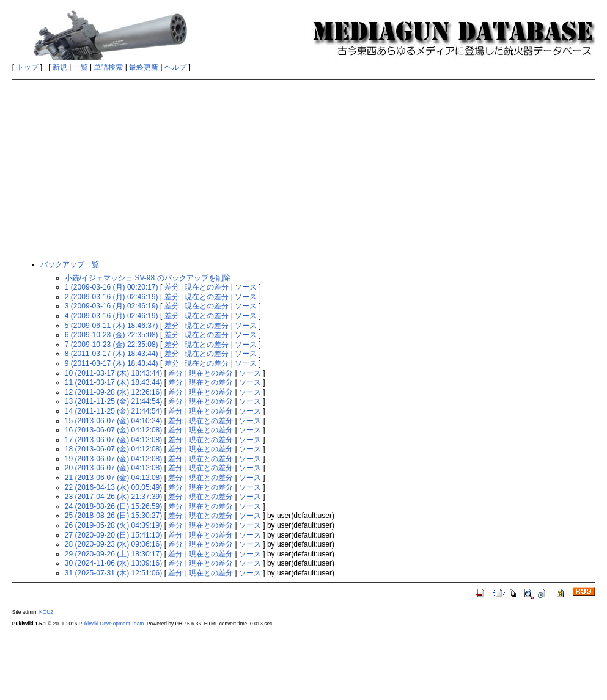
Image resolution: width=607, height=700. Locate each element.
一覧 (81, 67)
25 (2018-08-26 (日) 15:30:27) (113, 516)
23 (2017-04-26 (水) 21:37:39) (113, 497)
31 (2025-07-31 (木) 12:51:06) (113, 573)
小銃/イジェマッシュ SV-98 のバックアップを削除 (148, 278)
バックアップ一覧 (70, 264)
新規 (60, 67)
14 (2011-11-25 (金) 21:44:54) (113, 411)
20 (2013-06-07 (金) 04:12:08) (113, 468)
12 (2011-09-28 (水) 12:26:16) (113, 392)
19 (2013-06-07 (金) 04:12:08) (113, 459)
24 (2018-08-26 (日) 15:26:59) (113, 506)
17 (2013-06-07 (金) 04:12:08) (113, 440)
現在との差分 (207, 287)
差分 (172, 287)
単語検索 (108, 67)
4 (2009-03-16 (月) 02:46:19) (112, 316)
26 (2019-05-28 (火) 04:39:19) (113, 525)
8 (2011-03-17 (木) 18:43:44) (112, 354)
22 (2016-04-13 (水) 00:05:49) (113, 487)
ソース (246, 287)
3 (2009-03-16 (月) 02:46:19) (112, 306)
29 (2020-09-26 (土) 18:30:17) (113, 554)
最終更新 (144, 67)
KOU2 (46, 612)
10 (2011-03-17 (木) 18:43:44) (113, 373)
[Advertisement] (303, 169)
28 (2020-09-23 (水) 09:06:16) (113, 544)
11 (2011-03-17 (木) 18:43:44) (113, 382)
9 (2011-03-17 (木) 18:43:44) (112, 363)
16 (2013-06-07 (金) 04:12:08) (113, 430)
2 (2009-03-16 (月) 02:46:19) (112, 297)
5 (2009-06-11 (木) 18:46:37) (112, 326)
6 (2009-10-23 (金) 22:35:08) (112, 335)
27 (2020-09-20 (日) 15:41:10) (113, 535)
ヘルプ (175, 67)
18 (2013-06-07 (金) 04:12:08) (113, 449)
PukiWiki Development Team (111, 624)
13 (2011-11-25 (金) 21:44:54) (113, 401)
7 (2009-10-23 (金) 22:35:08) (112, 345)
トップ (28, 67)
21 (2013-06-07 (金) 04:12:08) (113, 478)
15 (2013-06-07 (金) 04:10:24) (113, 421)
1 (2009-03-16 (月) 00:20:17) (112, 287)
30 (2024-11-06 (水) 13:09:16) (113, 563)
